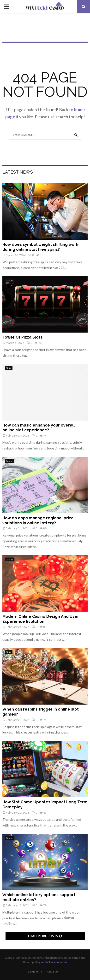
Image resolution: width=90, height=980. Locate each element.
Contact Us (35, 972)
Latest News (18, 172)
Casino (10, 187)
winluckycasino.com (54, 962)
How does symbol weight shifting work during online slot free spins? (40, 247)
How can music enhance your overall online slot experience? (39, 428)
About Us (52, 972)
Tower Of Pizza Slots (22, 337)
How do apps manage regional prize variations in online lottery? (38, 520)
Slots (9, 368)
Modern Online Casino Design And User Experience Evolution (41, 619)
